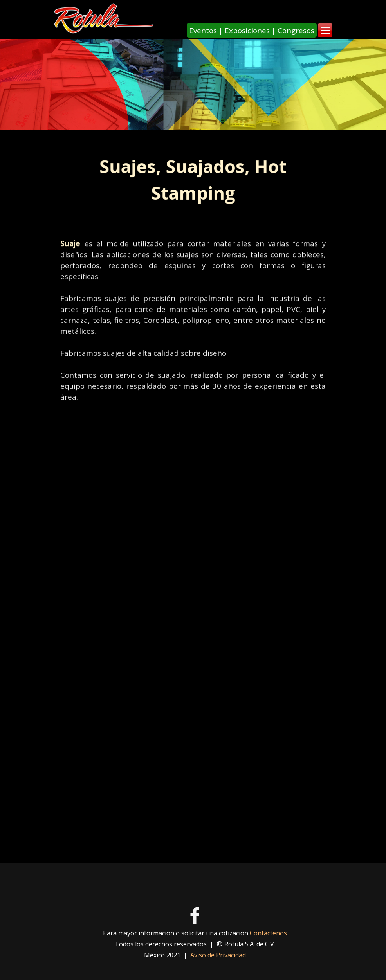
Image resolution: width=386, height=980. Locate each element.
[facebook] (195, 915)
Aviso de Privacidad (218, 955)
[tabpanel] (193, 180)
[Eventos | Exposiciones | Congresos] (252, 30)
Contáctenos (268, 933)
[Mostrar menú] (325, 30)
